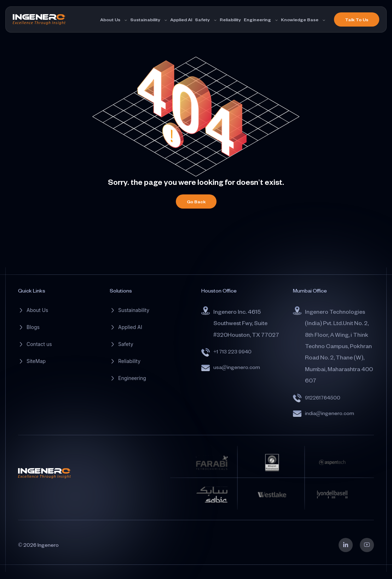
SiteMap (36, 361)
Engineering (257, 19)
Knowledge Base (300, 19)
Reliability (230, 19)
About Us (110, 19)
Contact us (39, 344)
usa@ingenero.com (237, 367)
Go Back (196, 201)
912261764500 (323, 398)
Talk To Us (357, 19)
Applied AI (181, 19)
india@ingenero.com (330, 413)
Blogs (33, 327)
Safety (202, 19)
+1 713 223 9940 (232, 351)
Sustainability (145, 19)
